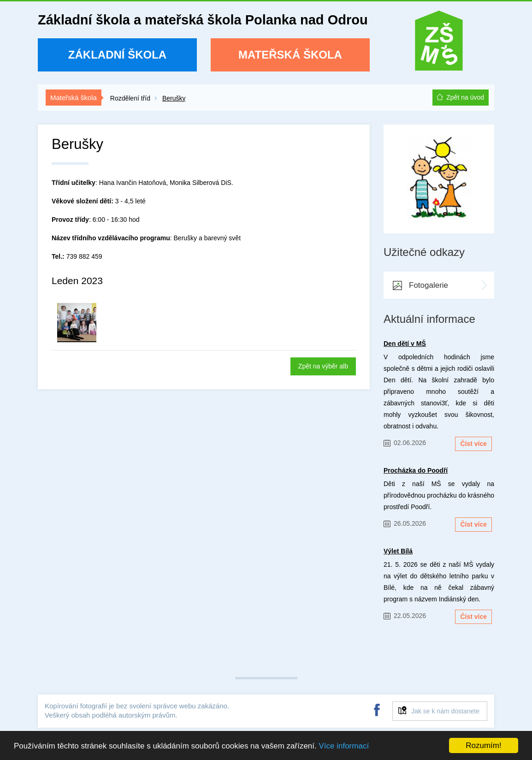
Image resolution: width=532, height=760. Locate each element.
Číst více (473, 444)
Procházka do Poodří (416, 470)
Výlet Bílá (398, 551)
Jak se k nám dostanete (445, 711)
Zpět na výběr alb (323, 366)
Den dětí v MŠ (405, 344)
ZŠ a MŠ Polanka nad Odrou (439, 44)
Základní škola (117, 55)
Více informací (344, 746)
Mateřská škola (290, 55)
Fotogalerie (429, 285)
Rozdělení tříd (130, 98)
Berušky (174, 98)
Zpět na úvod (465, 97)
